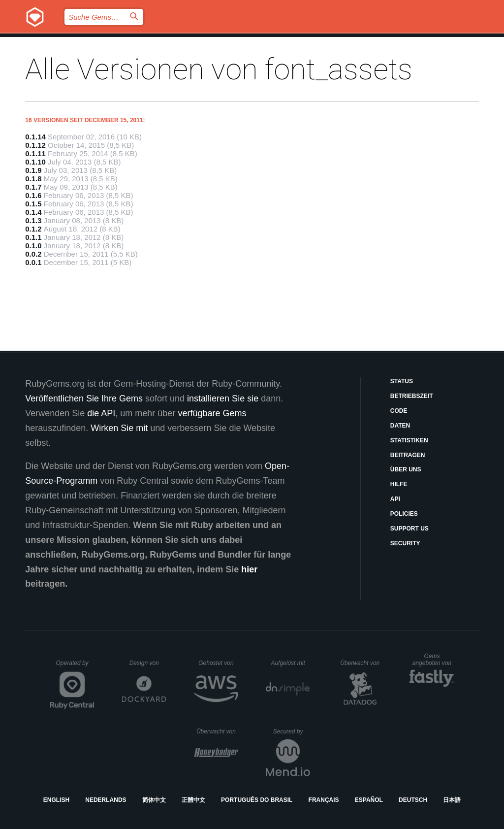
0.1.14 (35, 137)
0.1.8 (33, 179)
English (56, 800)
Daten (400, 426)
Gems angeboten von (433, 660)
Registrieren (459, 42)
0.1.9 (33, 170)
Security (405, 543)
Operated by (75, 666)
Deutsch (413, 800)
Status (402, 381)
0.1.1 (33, 237)
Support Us (409, 529)
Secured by (292, 731)
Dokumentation (323, 42)
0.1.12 (35, 145)
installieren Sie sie (223, 398)
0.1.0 (33, 246)
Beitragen (408, 455)
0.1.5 (33, 204)
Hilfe (399, 484)
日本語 (452, 800)
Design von (148, 663)
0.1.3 (33, 220)
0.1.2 (33, 229)
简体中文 (154, 800)
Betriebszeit (412, 396)
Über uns (406, 469)
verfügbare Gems (212, 413)
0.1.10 (35, 162)
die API (101, 413)
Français (324, 800)
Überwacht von (361, 663)
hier (249, 569)
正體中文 (193, 800)
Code (399, 411)
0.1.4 (33, 212)
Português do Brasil (257, 800)
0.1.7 (33, 187)
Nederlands (106, 800)
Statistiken (409, 440)
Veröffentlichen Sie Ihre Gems (84, 398)
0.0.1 (33, 262)
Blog (223, 42)
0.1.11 (35, 153)
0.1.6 (33, 195)
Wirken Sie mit (119, 428)
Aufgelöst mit (290, 663)
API (395, 499)
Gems (262, 42)
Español (369, 800)
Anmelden (393, 42)
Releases (176, 42)
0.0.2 (33, 254)
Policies (404, 514)
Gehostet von (218, 663)
